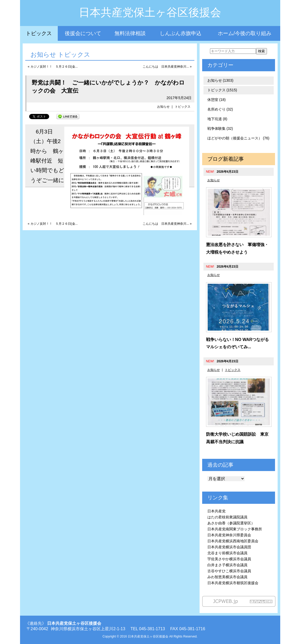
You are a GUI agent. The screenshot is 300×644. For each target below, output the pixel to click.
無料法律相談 (130, 33)
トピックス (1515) (222, 90)
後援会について (83, 33)
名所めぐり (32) (220, 109)
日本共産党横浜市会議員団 (229, 547)
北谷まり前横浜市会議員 (227, 553)
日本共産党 (216, 511)
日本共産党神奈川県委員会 (229, 535)
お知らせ (163, 107)
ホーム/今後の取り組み (245, 33)
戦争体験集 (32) (220, 128)
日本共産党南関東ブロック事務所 (235, 529)
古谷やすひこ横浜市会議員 (229, 571)
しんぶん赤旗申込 (181, 33)
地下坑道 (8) (217, 119)
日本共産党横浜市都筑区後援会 (233, 583)
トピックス (39, 33)
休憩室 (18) (217, 100)
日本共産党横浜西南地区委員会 (233, 541)
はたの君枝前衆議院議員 (227, 517)
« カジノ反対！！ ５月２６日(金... (53, 67)
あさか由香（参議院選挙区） (231, 523)
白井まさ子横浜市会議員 (227, 565)
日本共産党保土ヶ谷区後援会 (150, 12)
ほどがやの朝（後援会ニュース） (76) (238, 138)
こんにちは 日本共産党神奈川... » (167, 67)
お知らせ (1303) (220, 80)
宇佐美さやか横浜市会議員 (229, 559)
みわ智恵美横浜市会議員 (227, 577)
